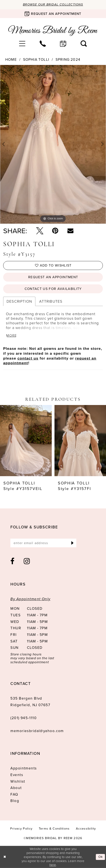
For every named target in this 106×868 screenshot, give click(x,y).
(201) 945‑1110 (24, 718)
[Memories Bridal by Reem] (53, 31)
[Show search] (84, 44)
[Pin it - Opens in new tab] (55, 231)
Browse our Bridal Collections (53, 4)
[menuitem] (22, 44)
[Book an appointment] (53, 14)
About (16, 788)
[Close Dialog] (5, 857)
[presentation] (26, 441)
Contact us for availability (53, 289)
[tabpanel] (53, 144)
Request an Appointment (53, 277)
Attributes (51, 301)
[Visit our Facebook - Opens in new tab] (13, 561)
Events (17, 775)
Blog (15, 801)
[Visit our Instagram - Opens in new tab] (27, 561)
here (53, 865)
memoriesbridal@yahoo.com (37, 731)
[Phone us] (43, 44)
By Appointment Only (30, 599)
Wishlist (18, 781)
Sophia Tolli (36, 60)
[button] (22, 44)
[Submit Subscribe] (72, 543)
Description (19, 301)
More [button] (12, 335)
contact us (28, 358)
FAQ (14, 794)
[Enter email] (43, 543)
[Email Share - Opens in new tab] (70, 231)
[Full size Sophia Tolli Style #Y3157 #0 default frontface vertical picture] (53, 144)
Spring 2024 (68, 60)
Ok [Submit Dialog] (101, 857)
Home (11, 60)
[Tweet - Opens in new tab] (40, 231)
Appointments (24, 768)
